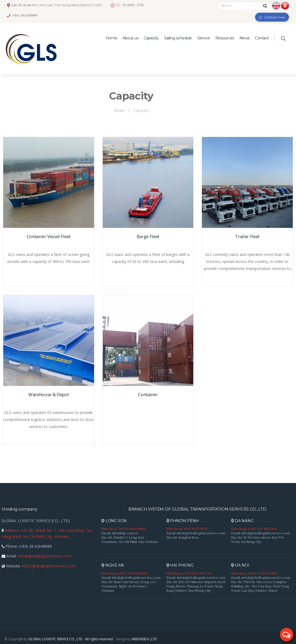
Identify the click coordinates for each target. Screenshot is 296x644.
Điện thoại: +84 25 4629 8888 (123, 529)
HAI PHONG (180, 565)
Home (111, 38)
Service (204, 38)
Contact (262, 38)
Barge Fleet (148, 236)
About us (130, 38)
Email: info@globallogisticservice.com (196, 533)
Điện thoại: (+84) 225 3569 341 (189, 573)
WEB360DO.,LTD (144, 639)
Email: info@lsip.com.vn (120, 533)
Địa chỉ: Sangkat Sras (182, 537)
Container (148, 394)
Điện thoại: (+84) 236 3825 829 (254, 529)
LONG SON (114, 521)
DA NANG (242, 521)
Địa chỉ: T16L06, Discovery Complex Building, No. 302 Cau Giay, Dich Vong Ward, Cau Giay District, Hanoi (260, 586)
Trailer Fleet (247, 236)
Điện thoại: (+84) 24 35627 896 (254, 573)
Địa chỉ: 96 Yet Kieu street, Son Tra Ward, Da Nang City (258, 539)
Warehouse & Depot (49, 394)
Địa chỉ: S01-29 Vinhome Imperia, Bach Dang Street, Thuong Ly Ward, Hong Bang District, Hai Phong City (196, 586)
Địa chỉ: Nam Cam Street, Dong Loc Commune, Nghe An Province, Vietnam (129, 586)
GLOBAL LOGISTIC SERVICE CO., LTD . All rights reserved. (71, 639)
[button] (287, 635)
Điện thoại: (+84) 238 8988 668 (124, 573)
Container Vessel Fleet (49, 236)
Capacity (151, 38)
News (245, 38)
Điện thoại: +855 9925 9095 (187, 529)
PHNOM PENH (183, 521)
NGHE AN (113, 565)
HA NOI (240, 565)
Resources (225, 38)
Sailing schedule (178, 38)
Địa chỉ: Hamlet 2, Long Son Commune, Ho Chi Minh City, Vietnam (130, 539)
